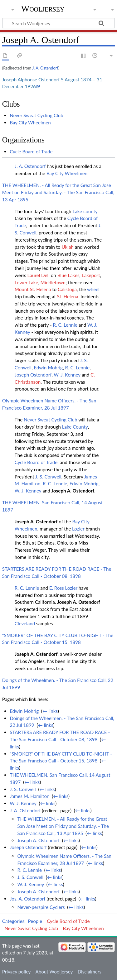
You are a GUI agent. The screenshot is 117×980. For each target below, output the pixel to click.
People (35, 921)
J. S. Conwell (48, 477)
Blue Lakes (68, 275)
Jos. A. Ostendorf (27, 899)
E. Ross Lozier (63, 588)
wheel (93, 289)
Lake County (75, 427)
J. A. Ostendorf (45, 68)
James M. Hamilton (29, 796)
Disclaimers (90, 972)
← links (50, 711)
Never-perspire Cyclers (41, 907)
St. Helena (68, 296)
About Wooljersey (54, 972)
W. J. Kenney (67, 375)
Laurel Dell (39, 275)
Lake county (85, 211)
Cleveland (25, 623)
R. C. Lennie (65, 325)
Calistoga (67, 289)
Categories (13, 921)
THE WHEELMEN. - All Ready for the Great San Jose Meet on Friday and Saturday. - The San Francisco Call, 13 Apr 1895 (58, 192)
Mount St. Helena (33, 289)
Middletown (53, 282)
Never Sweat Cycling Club (37, 115)
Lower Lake (26, 282)
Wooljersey (43, 9)
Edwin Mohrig (48, 367)
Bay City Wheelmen (30, 122)
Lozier (78, 529)
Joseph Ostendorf (33, 375)
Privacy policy (16, 972)
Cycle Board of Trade (31, 151)
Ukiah (68, 247)
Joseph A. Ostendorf (73, 491)
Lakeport (91, 275)
